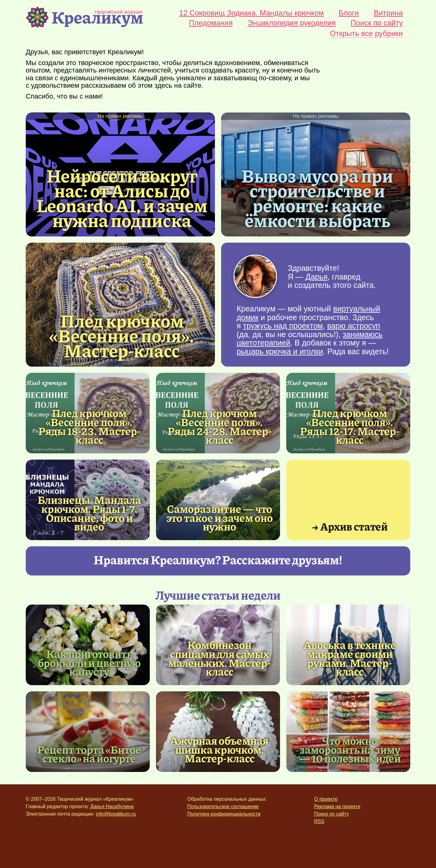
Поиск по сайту (377, 23)
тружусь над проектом (283, 326)
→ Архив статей (350, 526)
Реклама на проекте (337, 806)
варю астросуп (354, 326)
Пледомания (211, 23)
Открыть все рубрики (366, 34)
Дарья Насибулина (112, 806)
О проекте (326, 799)
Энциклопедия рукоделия (292, 23)
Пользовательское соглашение (223, 806)
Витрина (388, 13)
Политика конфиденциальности (224, 814)
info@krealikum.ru (116, 814)
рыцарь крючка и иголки (280, 351)
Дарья (316, 276)
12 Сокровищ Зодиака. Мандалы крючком (251, 13)
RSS (319, 821)
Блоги (349, 13)
